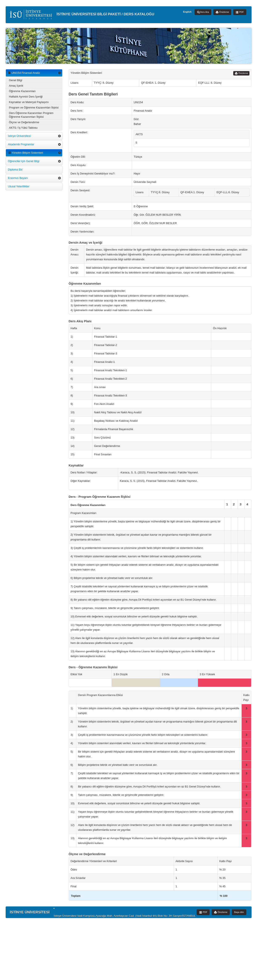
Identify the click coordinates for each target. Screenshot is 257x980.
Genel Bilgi (16, 80)
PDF (240, 12)
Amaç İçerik (16, 86)
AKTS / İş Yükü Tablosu (23, 128)
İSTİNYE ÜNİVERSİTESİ (30, 912)
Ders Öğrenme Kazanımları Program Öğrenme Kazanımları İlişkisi (31, 115)
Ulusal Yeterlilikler (19, 186)
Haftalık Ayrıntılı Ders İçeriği (26, 97)
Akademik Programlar (21, 144)
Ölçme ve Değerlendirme (24, 122)
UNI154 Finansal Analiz (24, 73)
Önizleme (222, 12)
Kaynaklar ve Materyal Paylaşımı (29, 102)
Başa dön (239, 912)
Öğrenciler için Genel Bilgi (24, 161)
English (187, 12)
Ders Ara (203, 12)
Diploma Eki (15, 170)
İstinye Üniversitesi (19, 136)
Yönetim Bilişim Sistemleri (26, 153)
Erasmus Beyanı (18, 178)
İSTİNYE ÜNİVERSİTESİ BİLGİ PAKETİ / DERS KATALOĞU (82, 14)
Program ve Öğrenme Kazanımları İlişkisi (34, 108)
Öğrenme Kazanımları (22, 91)
